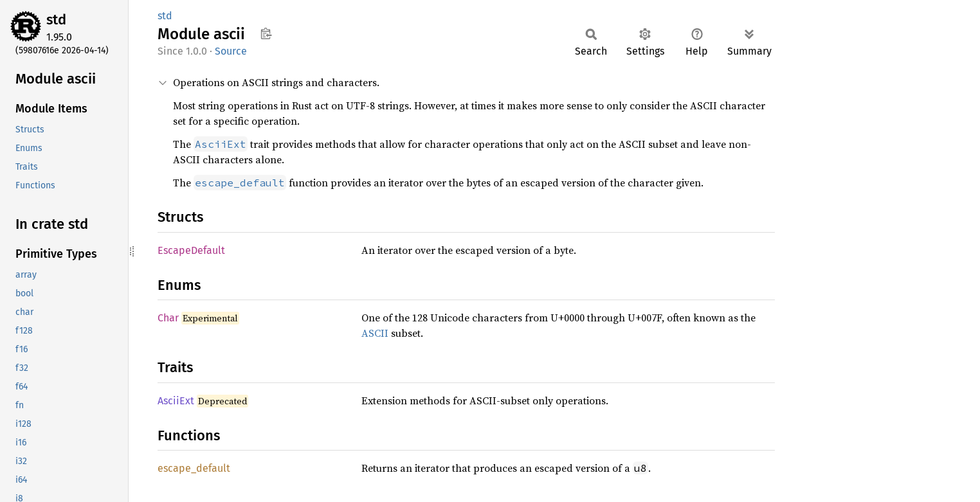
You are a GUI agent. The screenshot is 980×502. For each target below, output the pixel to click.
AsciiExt (176, 401)
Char (168, 318)
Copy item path (266, 33)
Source (231, 51)
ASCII (375, 333)
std (56, 20)
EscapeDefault (191, 250)
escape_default (194, 468)
